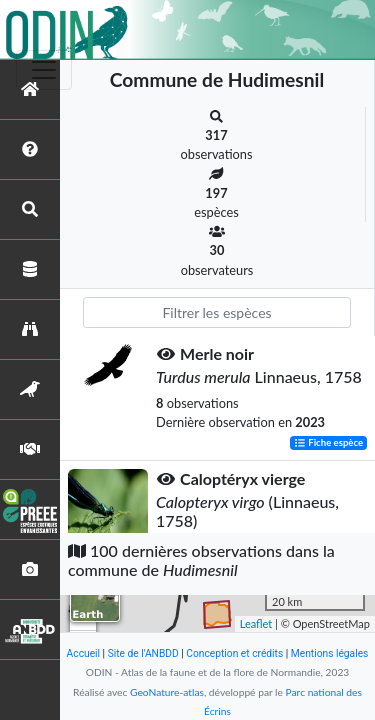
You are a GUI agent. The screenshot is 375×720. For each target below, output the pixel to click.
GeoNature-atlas (167, 692)
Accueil (83, 653)
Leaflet (256, 623)
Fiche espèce (328, 442)
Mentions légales (330, 653)
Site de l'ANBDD (143, 653)
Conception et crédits (234, 653)
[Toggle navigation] (44, 70)
